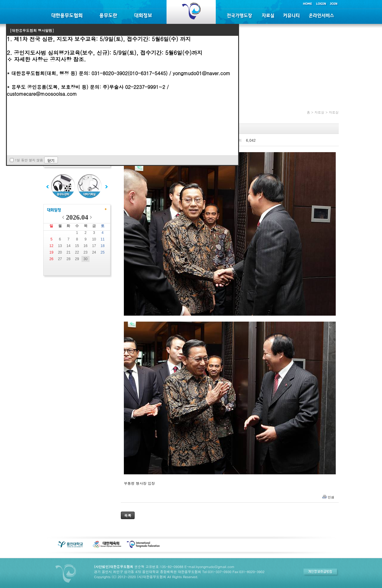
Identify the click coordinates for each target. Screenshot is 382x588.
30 (86, 259)
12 (51, 246)
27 (60, 259)
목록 (128, 515)
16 (86, 246)
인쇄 (331, 497)
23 (86, 252)
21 (68, 252)
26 (51, 259)
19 (51, 252)
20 (60, 252)
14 (68, 246)
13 (60, 246)
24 (94, 252)
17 (94, 246)
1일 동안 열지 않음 (29, 160)
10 (94, 239)
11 (103, 239)
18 (103, 246)
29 (77, 259)
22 (77, 252)
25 (103, 252)
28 (68, 259)
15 (77, 246)
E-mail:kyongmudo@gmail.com (209, 567)
